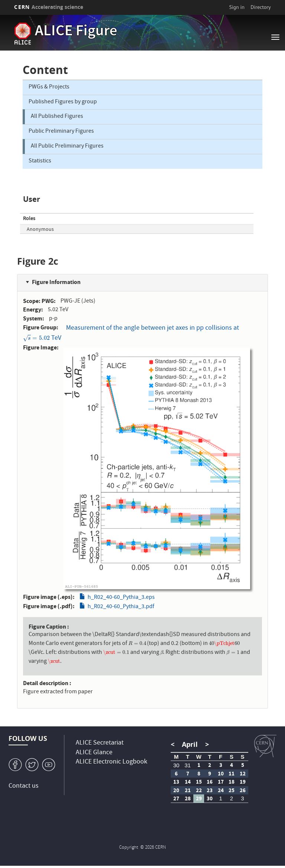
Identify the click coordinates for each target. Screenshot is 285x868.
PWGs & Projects (49, 87)
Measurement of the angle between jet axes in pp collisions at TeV (131, 333)
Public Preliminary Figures (61, 132)
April (190, 744)
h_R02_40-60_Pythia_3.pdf (121, 607)
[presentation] (36, 338)
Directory (261, 7)
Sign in (237, 7)
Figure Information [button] (56, 282)
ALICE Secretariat (100, 743)
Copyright (129, 848)
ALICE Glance (94, 753)
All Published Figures (57, 117)
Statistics (40, 161)
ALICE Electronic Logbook (112, 762)
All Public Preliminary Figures (67, 146)
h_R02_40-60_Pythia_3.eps (121, 598)
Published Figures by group (63, 102)
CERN (49, 7)
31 (188, 765)
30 (176, 765)
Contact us (24, 786)
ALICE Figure (76, 32)
